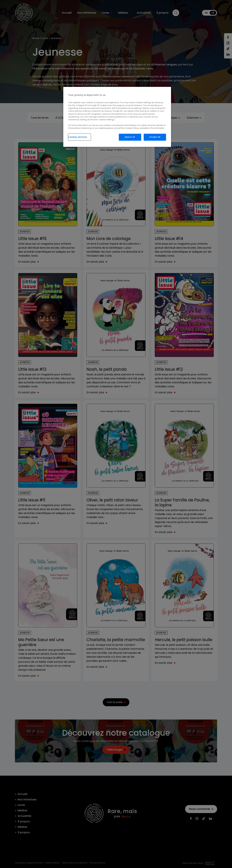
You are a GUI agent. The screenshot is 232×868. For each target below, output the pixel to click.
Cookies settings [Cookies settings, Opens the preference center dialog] (78, 137)
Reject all (130, 137)
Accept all (155, 137)
